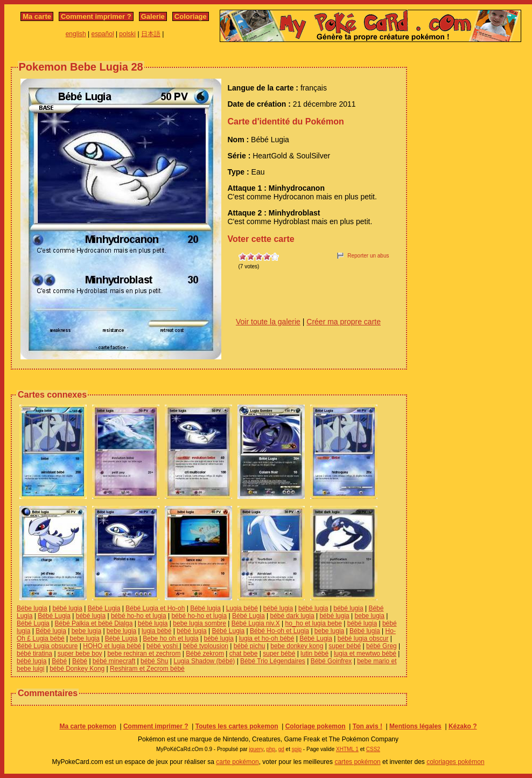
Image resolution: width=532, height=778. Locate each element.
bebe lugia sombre (199, 623)
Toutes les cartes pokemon (237, 726)
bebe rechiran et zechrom (144, 654)
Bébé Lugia (104, 608)
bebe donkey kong (297, 646)
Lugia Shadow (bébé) (204, 661)
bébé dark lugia (292, 616)
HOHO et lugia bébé (112, 646)
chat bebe (244, 654)
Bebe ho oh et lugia (170, 638)
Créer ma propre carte (344, 322)
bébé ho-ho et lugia (139, 616)
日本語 (151, 34)
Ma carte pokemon (87, 726)
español (103, 34)
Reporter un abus (368, 256)
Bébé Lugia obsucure (47, 646)
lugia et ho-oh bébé (267, 638)
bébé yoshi (163, 646)
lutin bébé (314, 654)
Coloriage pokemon (316, 726)
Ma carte (37, 16)
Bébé (59, 661)
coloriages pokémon (455, 762)
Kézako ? (463, 726)
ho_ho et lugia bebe (313, 623)
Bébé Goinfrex (331, 661)
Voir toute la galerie (268, 322)
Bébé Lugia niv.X (256, 623)
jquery (256, 749)
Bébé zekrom (205, 654)
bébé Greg (381, 646)
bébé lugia (68, 608)
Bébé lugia (205, 608)
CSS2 (373, 749)
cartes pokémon (357, 762)
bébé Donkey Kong (77, 669)
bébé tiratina (34, 654)
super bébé (345, 646)
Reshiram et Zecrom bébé (147, 669)
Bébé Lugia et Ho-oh (155, 608)
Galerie (153, 16)
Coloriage (191, 16)
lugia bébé (156, 631)
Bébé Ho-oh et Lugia (279, 631)
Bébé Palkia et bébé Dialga (94, 623)
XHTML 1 (347, 749)
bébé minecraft (114, 661)
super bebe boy (80, 654)
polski (127, 34)
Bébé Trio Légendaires (273, 661)
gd (281, 749)
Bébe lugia (32, 608)
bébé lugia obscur (363, 638)
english (76, 34)
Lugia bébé (242, 608)
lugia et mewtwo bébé (365, 654)
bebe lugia (370, 616)
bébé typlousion (206, 646)
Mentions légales (415, 726)
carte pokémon (237, 762)
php (271, 749)
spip (297, 749)
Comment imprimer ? (96, 16)
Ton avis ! (367, 726)
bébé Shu (154, 661)
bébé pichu (250, 646)
